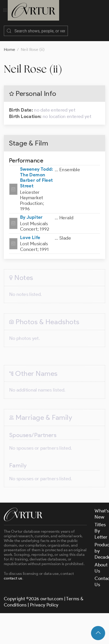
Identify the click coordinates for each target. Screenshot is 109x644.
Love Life (30, 232)
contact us (13, 573)
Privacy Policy (44, 600)
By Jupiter (31, 212)
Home (10, 44)
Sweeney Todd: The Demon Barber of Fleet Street (37, 172)
